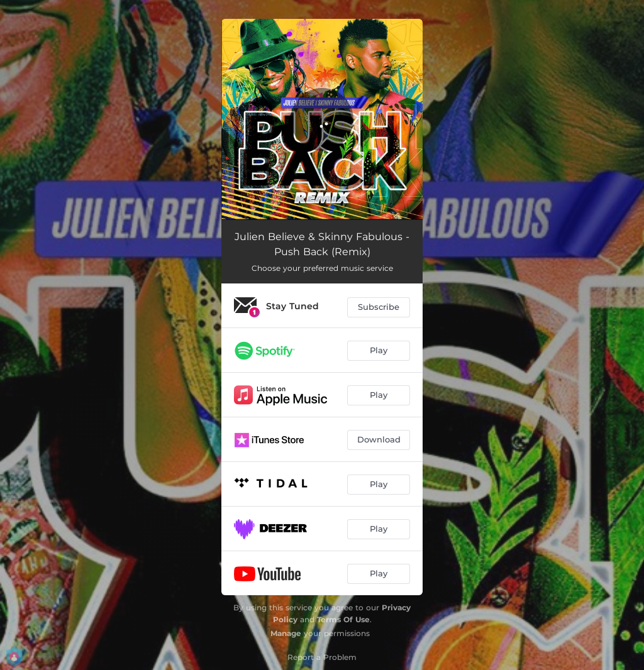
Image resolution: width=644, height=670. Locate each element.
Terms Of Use (343, 619)
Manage (286, 633)
